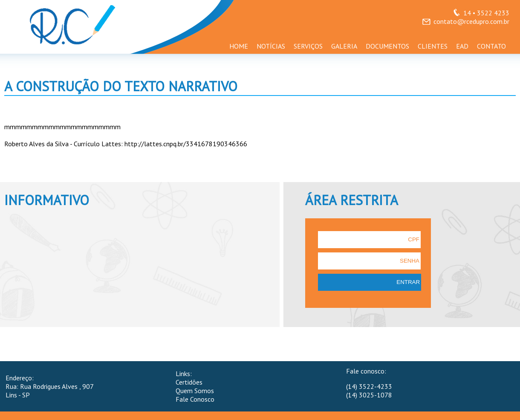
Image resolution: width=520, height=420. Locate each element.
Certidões (189, 382)
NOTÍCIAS (271, 46)
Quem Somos (195, 391)
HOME (239, 46)
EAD (462, 46)
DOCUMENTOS (387, 46)
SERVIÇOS (308, 46)
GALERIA (344, 46)
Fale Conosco (195, 399)
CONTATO (491, 46)
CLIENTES (433, 46)
